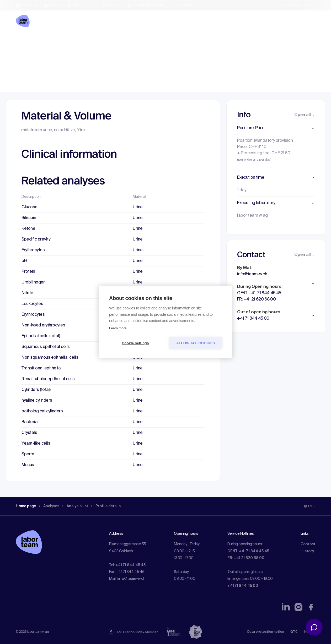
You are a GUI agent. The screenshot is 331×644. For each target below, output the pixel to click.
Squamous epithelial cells (46, 347)
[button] (276, 128)
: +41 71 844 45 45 (130, 565)
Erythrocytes (33, 250)
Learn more (118, 328)
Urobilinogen (33, 282)
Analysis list (82, 41)
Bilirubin (29, 218)
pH (24, 261)
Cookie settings (135, 343)
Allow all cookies (196, 343)
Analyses (53, 41)
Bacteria (30, 422)
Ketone (28, 229)
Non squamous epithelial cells (50, 358)
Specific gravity (36, 239)
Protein (28, 272)
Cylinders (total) (36, 390)
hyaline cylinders (37, 401)
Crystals (29, 433)
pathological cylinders (42, 411)
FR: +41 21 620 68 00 (246, 558)
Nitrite (27, 293)
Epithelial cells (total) (41, 336)
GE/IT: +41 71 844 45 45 (248, 551)
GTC (294, 632)
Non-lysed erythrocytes (43, 325)
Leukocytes (32, 304)
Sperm (28, 454)
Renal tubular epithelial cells (48, 379)
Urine (138, 207)
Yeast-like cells (36, 444)
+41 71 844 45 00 (243, 586)
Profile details (115, 41)
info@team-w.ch (131, 579)
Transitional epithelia (41, 368)
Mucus (28, 465)
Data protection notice (266, 632)
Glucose (30, 207)
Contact (308, 544)
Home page (27, 41)
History (307, 551)
